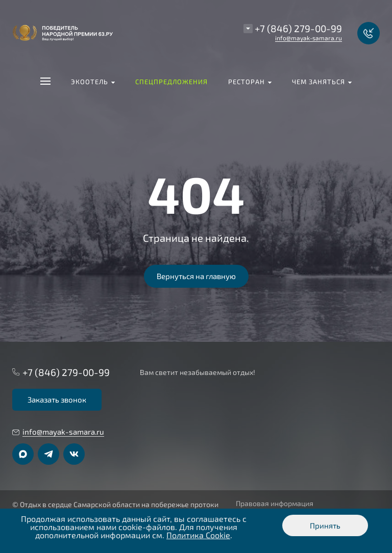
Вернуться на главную (196, 276)
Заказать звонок (57, 399)
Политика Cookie (198, 535)
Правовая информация (275, 504)
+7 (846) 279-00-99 (298, 28)
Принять (325, 525)
